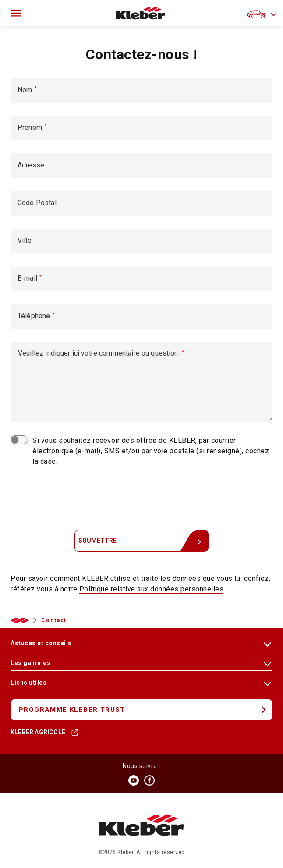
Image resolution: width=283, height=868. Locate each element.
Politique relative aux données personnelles (152, 589)
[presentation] (141, 497)
